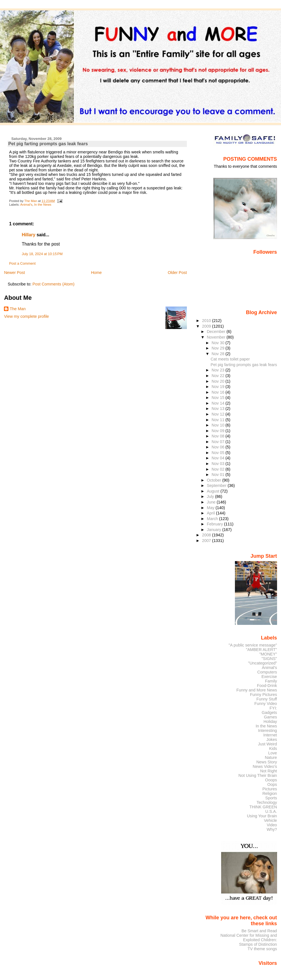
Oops (272, 784)
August (214, 491)
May (211, 508)
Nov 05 (218, 453)
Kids (273, 748)
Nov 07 (218, 442)
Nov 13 (218, 409)
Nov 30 (218, 343)
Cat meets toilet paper (230, 359)
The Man (18, 309)
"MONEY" (268, 654)
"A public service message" (253, 645)
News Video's (265, 766)
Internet (270, 735)
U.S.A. (271, 811)
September (217, 486)
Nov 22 (218, 376)
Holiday (270, 722)
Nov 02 (218, 469)
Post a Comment (22, 264)
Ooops (271, 780)
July (211, 496)
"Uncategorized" (263, 663)
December (217, 332)
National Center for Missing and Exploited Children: (249, 938)
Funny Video (266, 704)
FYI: (273, 708)
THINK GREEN (263, 807)
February (215, 524)
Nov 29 (218, 348)
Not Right (269, 771)
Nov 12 (218, 414)
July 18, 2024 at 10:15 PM (42, 254)
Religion (270, 793)
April (211, 513)
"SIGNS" (269, 659)
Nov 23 (218, 370)
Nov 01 (218, 475)
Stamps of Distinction (258, 944)
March (213, 519)
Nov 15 (218, 398)
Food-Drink (267, 686)
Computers (267, 672)
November (217, 337)
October (215, 480)
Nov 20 (218, 381)
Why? (272, 829)
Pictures (270, 789)
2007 (207, 541)
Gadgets (269, 713)
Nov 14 (218, 403)
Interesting (268, 731)
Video (272, 825)
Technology (267, 802)
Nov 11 (218, 420)
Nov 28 (218, 354)
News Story (267, 762)
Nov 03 (218, 464)
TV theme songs (262, 949)
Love (272, 753)
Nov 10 (218, 425)
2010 (207, 321)
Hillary (28, 235)
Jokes (272, 739)
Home (96, 273)
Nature (271, 757)
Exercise (269, 677)
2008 (207, 535)
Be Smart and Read (259, 931)
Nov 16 (218, 392)
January (215, 530)
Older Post (177, 273)
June (212, 502)
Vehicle (270, 820)
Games (270, 717)
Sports (271, 798)
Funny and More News (257, 690)
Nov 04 (218, 458)
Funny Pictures (264, 695)
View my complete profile (26, 316)
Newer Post (14, 273)
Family (271, 681)
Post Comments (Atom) (53, 284)
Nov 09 (218, 431)
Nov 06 (218, 447)
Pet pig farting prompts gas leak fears (244, 365)
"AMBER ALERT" (261, 650)
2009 (207, 326)
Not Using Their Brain (258, 775)
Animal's (26, 205)
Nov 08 (218, 436)
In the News (43, 205)
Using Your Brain (262, 816)
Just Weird (268, 744)
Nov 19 (218, 387)
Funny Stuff (267, 699)
